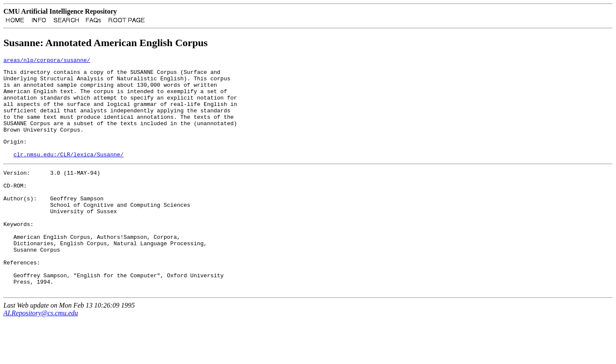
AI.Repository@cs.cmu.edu (41, 357)
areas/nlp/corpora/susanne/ (47, 62)
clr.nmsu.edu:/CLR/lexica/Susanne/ (68, 173)
